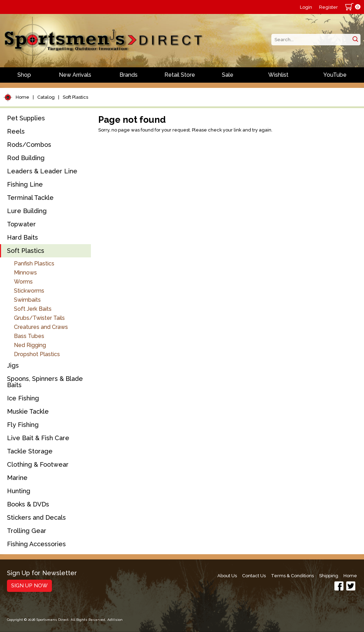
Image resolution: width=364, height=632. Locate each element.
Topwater (21, 224)
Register (328, 7)
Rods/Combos (29, 145)
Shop (24, 75)
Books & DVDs (28, 504)
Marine (17, 478)
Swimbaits (27, 300)
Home (22, 97)
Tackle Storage (30, 451)
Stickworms (29, 291)
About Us (227, 576)
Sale (228, 75)
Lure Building (27, 211)
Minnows (25, 273)
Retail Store (180, 75)
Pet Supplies (26, 118)
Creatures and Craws (41, 327)
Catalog (46, 97)
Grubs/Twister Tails (39, 318)
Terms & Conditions (292, 576)
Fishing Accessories (36, 544)
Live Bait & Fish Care (38, 438)
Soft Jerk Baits (33, 309)
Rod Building (26, 158)
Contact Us (254, 576)
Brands (129, 75)
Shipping (329, 576)
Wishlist (278, 75)
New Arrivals (75, 75)
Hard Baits (22, 237)
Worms (23, 282)
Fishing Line (25, 184)
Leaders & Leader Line (42, 171)
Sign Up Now (29, 586)
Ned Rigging (30, 345)
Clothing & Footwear (38, 464)
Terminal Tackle (30, 198)
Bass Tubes (29, 336)
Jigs (13, 365)
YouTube (335, 75)
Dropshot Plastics (37, 354)
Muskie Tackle (28, 411)
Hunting (19, 491)
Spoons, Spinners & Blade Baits (45, 382)
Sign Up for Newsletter (42, 573)
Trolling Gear (27, 531)
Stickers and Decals (36, 517)
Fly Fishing (23, 425)
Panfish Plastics (34, 264)
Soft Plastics (75, 97)
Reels (16, 131)
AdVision (115, 620)
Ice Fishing (23, 398)
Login (306, 7)
